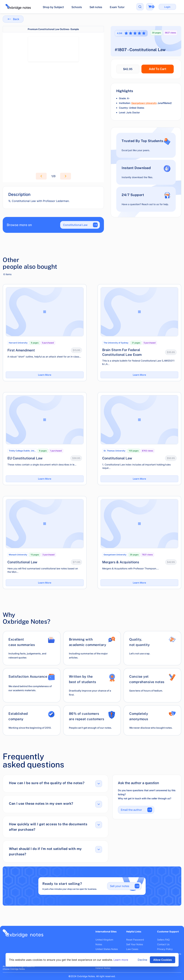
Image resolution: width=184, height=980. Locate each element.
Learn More (45, 375)
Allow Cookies (163, 960)
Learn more (121, 960)
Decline (142, 960)
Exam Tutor (117, 7)
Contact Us (163, 944)
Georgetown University (144, 103)
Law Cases (132, 949)
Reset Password (135, 940)
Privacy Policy (165, 949)
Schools (77, 7)
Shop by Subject (53, 7)
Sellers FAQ (163, 940)
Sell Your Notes (135, 944)
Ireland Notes (103, 968)
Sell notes (96, 7)
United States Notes (107, 949)
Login (167, 7)
